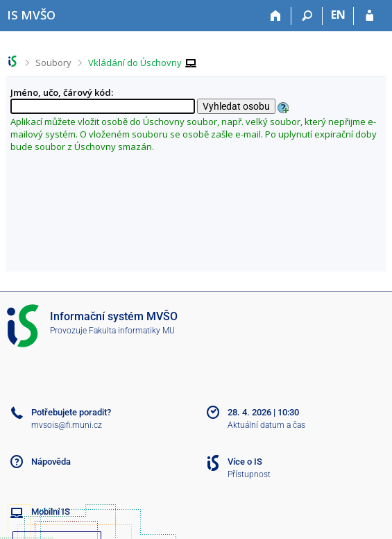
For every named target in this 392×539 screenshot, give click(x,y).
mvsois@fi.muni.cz (67, 425)
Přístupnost (249, 474)
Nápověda (51, 462)
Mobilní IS (51, 512)
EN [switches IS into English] (338, 15)
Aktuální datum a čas (266, 425)
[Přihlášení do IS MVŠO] (369, 16)
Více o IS (245, 462)
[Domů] (276, 16)
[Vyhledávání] (307, 16)
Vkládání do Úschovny (135, 63)
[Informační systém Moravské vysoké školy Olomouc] (31, 15)
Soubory (53, 63)
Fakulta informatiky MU (132, 331)
